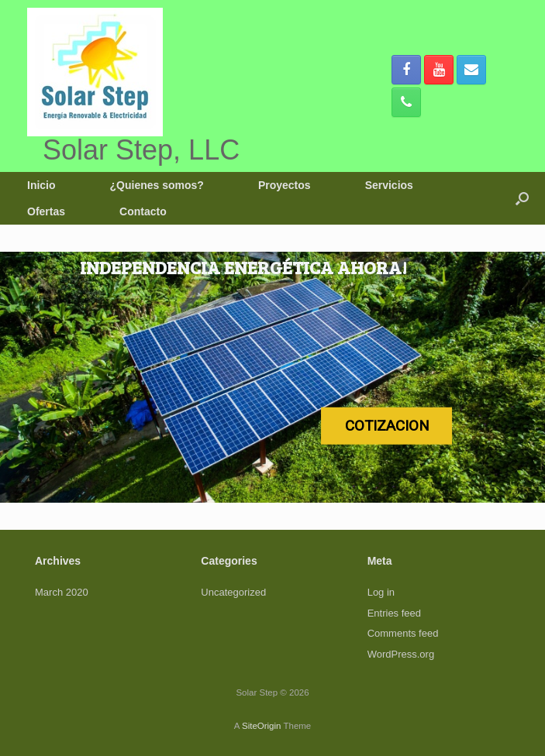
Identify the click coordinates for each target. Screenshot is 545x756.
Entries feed (394, 613)
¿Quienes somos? (157, 185)
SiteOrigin (262, 726)
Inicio (41, 185)
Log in (381, 592)
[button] (522, 198)
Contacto (143, 211)
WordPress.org (401, 654)
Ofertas (46, 211)
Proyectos (285, 185)
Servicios (389, 185)
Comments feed (403, 633)
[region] (272, 377)
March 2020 (62, 592)
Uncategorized (233, 592)
